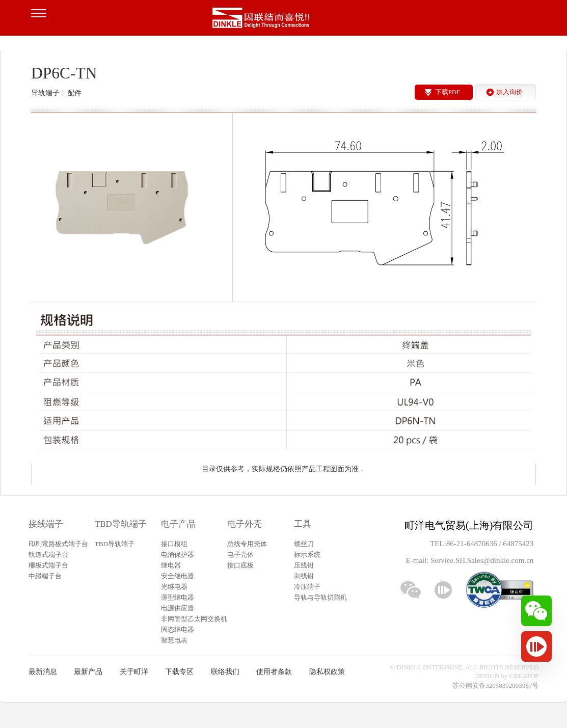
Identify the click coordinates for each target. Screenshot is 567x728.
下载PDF (448, 92)
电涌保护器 (178, 555)
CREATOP (524, 676)
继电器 (171, 565)
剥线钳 (304, 576)
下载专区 (179, 672)
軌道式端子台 (48, 555)
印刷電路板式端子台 (58, 544)
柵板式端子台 (48, 565)
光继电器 (174, 587)
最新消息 (43, 672)
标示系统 (307, 555)
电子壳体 (240, 555)
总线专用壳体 (247, 544)
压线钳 (304, 565)
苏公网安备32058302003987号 (495, 685)
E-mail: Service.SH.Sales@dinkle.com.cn (469, 560)
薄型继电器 (178, 597)
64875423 (518, 544)
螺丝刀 (304, 544)
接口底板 (240, 565)
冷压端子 (307, 587)
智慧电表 (174, 640)
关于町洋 (134, 672)
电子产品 (178, 524)
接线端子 (46, 524)
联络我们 (225, 672)
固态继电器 (178, 629)
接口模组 (174, 544)
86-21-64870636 (473, 544)
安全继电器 (178, 576)
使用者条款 (274, 672)
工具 (303, 524)
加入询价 (509, 92)
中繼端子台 (45, 576)
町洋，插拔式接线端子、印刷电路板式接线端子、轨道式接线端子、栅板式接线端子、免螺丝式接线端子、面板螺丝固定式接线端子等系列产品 (284, 20)
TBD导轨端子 (121, 524)
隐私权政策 (327, 672)
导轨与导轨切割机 (320, 597)
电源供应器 (178, 608)
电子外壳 (245, 524)
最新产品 (88, 672)
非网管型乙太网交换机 (194, 619)
